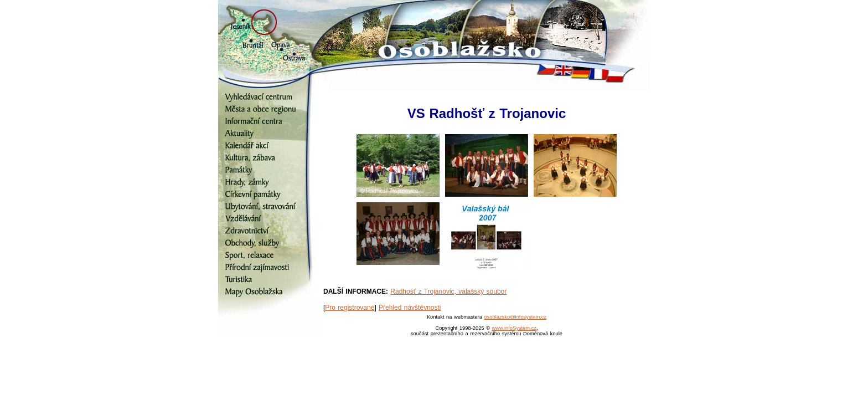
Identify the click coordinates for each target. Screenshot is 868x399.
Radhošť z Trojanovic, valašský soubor (448, 291)
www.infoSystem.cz (514, 328)
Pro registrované (350, 308)
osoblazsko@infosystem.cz (515, 317)
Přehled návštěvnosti (410, 308)
